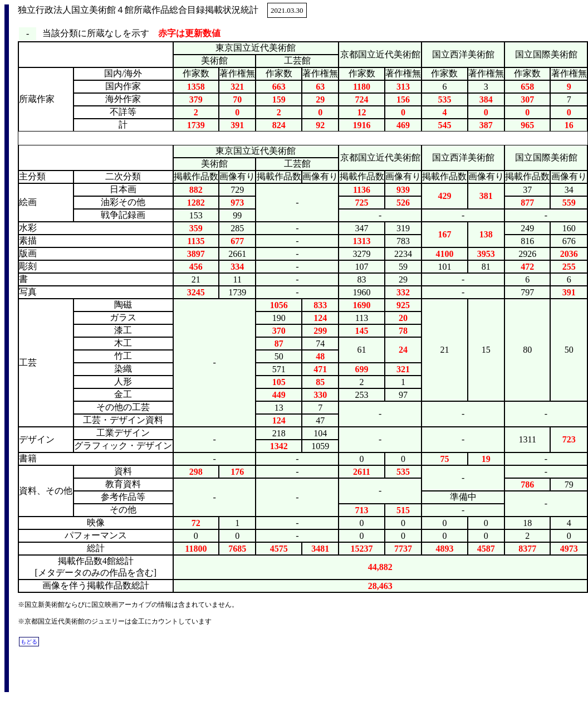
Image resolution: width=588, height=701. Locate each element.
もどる (29, 642)
